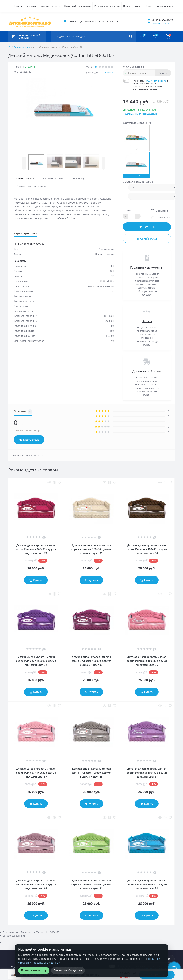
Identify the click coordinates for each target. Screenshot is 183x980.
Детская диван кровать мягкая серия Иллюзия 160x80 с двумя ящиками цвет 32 (36, 661)
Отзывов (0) (79, 179)
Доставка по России (147, 371)
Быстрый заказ (147, 239)
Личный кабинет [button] (165, 6)
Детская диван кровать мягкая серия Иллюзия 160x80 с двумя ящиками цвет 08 (147, 549)
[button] (163, 20)
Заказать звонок (161, 24)
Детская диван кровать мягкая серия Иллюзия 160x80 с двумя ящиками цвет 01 (91, 549)
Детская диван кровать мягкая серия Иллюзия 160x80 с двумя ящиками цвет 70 (36, 549)
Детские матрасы (22, 47)
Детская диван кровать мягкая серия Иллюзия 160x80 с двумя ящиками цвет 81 (91, 884)
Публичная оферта (155, 81)
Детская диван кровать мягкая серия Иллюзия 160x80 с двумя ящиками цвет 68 (36, 884)
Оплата (18, 6)
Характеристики (53, 179)
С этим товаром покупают (32, 186)
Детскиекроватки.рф (14, 936)
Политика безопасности (77, 6)
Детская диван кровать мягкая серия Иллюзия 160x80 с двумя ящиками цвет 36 (147, 661)
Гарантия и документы (147, 268)
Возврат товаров (133, 6)
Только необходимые (68, 970)
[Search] (131, 37)
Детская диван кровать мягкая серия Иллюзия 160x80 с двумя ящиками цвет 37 (36, 773)
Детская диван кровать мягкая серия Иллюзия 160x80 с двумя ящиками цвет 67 (147, 773)
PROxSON (108, 73)
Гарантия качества (50, 6)
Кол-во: (128, 210)
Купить (163, 73)
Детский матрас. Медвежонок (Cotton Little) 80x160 (31, 932)
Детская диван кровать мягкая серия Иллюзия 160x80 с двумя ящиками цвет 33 (91, 661)
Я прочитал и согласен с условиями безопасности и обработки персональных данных (151, 85)
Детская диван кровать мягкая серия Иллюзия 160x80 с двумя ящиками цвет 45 (91, 773)
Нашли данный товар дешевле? (140, 114)
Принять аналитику (34, 970)
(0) (96, 67)
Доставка (31, 6)
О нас (149, 6)
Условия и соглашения (107, 6)
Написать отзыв (29, 440)
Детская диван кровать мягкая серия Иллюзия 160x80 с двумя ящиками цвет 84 (147, 884)
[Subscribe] (169, 959)
